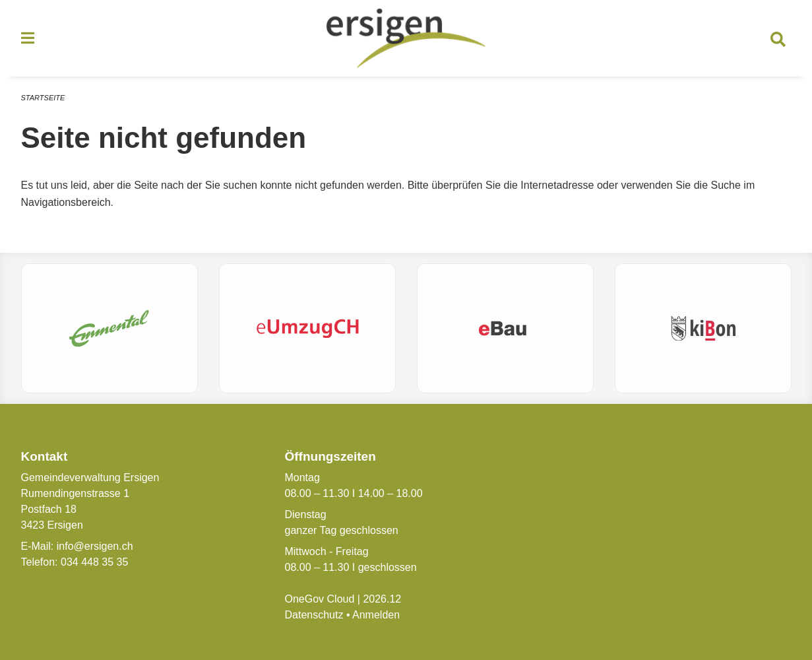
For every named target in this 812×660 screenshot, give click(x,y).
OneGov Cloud (319, 599)
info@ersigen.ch (95, 546)
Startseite (43, 98)
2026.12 (382, 599)
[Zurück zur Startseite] (406, 38)
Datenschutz (314, 615)
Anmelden (376, 615)
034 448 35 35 (94, 562)
